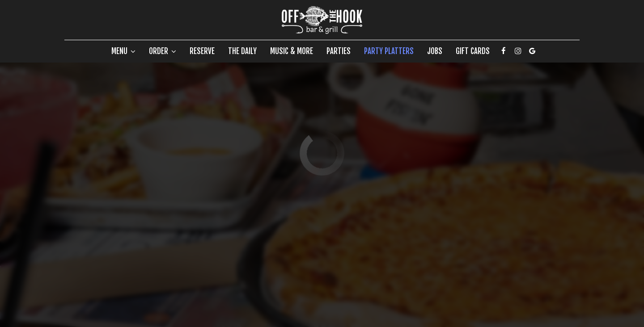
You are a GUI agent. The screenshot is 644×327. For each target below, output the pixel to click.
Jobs (435, 51)
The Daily (242, 51)
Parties (339, 51)
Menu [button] (123, 51)
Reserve (202, 51)
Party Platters (389, 51)
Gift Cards (473, 51)
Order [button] (163, 51)
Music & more (292, 51)
